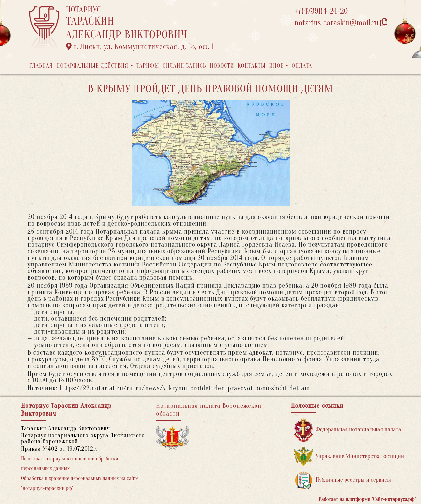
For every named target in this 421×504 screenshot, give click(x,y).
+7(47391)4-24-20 (321, 11)
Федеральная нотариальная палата (348, 430)
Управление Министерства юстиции (349, 456)
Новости (222, 66)
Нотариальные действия (92, 66)
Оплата (302, 66)
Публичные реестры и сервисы (343, 480)
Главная (41, 66)
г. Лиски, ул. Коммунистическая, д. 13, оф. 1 (140, 47)
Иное (276, 66)
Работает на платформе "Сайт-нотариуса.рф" (367, 499)
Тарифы (148, 66)
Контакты (252, 66)
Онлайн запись (184, 66)
